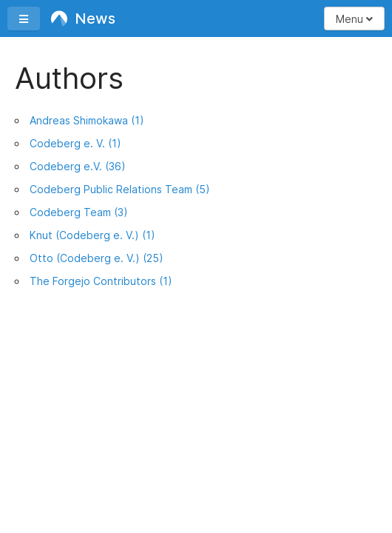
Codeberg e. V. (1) (75, 143)
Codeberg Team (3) (79, 212)
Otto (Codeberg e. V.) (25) (97, 258)
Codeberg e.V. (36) (78, 166)
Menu (354, 19)
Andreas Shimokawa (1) (87, 120)
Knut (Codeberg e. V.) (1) (92, 235)
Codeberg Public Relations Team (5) (120, 189)
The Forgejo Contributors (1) (101, 281)
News (83, 19)
